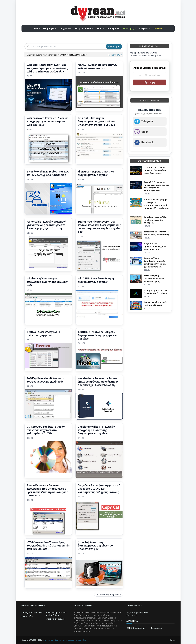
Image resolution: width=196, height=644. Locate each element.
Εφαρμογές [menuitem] (49, 28)
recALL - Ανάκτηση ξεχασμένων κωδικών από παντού (97, 67)
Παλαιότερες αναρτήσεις (109, 595)
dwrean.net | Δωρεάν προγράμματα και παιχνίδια (65, 640)
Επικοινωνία (157, 628)
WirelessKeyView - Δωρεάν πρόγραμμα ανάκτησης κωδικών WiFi (47, 282)
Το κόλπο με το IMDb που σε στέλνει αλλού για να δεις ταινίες (155, 170)
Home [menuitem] (37, 28)
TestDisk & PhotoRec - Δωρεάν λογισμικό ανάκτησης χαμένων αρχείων (97, 335)
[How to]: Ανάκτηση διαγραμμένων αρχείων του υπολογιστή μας (95, 546)
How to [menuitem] (100, 28)
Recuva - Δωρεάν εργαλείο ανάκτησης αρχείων (43, 334)
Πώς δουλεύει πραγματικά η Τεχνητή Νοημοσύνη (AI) (155, 246)
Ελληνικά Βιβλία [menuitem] (83, 28)
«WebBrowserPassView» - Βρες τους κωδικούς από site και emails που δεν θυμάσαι (48, 546)
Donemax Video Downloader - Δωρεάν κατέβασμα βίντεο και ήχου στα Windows (155, 262)
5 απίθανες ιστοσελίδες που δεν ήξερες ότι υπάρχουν (156, 220)
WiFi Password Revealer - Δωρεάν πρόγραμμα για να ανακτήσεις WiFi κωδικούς (47, 122)
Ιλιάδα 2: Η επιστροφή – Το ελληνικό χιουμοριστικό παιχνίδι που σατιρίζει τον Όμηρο (156, 204)
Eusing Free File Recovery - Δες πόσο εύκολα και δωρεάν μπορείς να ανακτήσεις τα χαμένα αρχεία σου (99, 227)
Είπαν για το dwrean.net (32, 612)
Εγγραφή (150, 82)
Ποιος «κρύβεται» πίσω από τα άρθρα (57, 614)
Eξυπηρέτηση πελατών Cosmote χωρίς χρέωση (156, 292)
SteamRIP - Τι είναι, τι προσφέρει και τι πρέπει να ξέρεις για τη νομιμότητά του (156, 186)
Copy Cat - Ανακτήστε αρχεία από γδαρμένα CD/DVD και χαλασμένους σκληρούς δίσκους (99, 489)
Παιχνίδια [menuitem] (65, 28)
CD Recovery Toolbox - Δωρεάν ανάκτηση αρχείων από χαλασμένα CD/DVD (46, 430)
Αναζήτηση (114, 46)
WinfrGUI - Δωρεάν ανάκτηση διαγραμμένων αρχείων (96, 280)
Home (172, 640)
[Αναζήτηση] (68, 46)
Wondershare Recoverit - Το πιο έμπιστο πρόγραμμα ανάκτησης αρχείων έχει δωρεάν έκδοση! (98, 382)
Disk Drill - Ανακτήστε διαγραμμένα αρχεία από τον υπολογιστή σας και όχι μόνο (96, 122)
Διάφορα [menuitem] (144, 28)
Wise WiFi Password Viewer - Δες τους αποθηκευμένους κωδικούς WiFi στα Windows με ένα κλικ (47, 68)
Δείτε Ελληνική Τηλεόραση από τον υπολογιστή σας (154, 278)
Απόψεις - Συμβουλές (56, 619)
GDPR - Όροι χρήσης (136, 628)
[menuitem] (129, 28)
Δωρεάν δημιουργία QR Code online (137, 614)
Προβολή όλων (115, 55)
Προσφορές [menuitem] (113, 28)
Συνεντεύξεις (27, 616)
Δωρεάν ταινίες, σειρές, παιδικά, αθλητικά (156, 304)
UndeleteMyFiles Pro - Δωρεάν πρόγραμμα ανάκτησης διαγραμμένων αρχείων (96, 430)
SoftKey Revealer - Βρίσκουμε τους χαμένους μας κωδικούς (45, 380)
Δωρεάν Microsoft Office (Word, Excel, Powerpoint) (156, 233)
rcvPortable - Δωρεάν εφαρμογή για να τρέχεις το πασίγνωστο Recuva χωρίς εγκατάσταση (47, 225)
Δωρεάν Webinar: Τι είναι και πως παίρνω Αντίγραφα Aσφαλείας (48, 173)
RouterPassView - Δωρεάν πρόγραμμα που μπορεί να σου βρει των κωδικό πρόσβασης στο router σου (47, 490)
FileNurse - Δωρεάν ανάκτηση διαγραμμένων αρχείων (96, 173)
